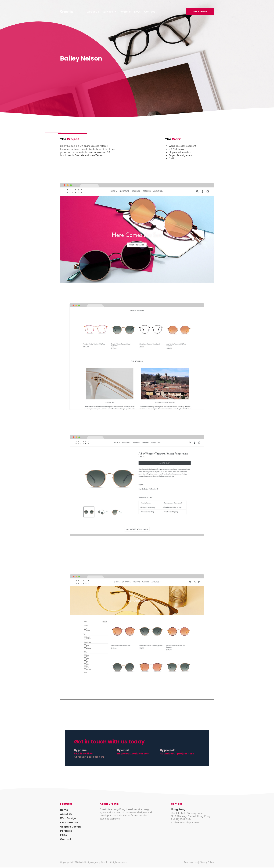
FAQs (63, 836)
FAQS (137, 12)
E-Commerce (69, 823)
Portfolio (125, 12)
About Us (93, 12)
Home (64, 810)
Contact (149, 12)
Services (109, 12)
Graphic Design (70, 827)
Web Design (68, 819)
